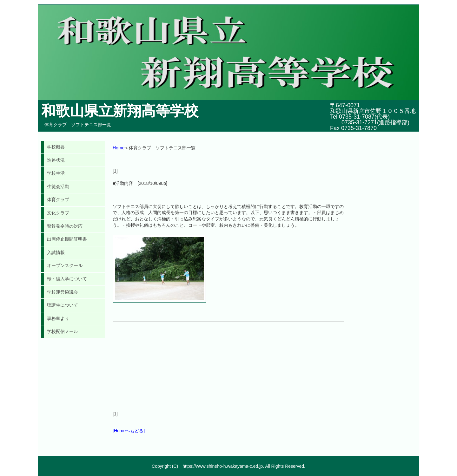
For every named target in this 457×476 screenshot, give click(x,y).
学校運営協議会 (63, 292)
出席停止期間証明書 (67, 239)
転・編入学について (67, 279)
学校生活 (56, 173)
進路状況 (56, 160)
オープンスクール (65, 265)
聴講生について (63, 305)
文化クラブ (58, 213)
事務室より (58, 318)
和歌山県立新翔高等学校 (120, 111)
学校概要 (56, 147)
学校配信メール (63, 331)
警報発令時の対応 (65, 226)
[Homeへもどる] (129, 431)
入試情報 (56, 252)
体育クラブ (58, 199)
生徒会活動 (58, 186)
